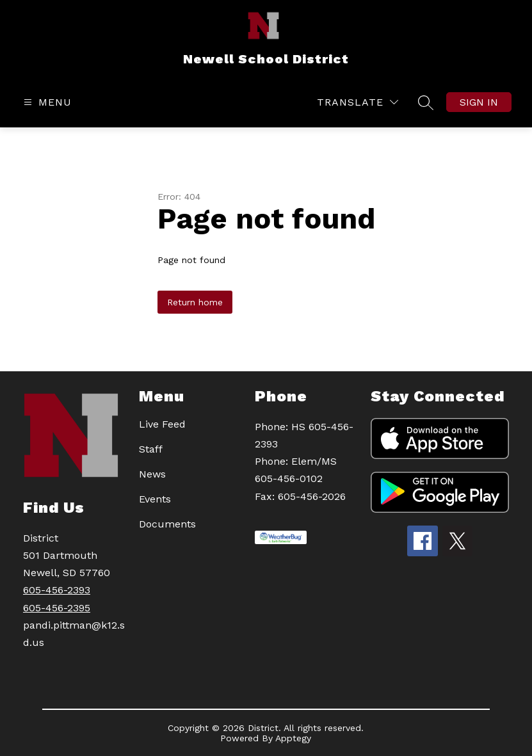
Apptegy (293, 738)
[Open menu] (46, 102)
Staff (151, 449)
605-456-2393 (57, 590)
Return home (195, 302)
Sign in (479, 102)
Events (155, 499)
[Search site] (426, 102)
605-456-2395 (57, 608)
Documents (167, 524)
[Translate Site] (358, 102)
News (152, 474)
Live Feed (162, 424)
